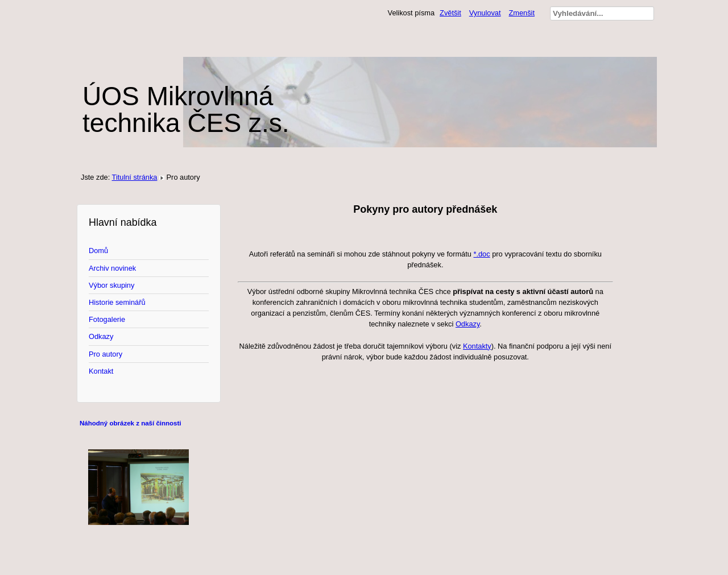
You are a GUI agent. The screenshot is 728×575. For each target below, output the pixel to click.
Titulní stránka (135, 177)
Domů (98, 251)
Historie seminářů (117, 302)
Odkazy (101, 336)
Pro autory (106, 354)
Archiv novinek (112, 268)
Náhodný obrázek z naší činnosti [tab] (131, 423)
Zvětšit (450, 13)
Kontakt (101, 371)
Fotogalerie (107, 319)
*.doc (481, 254)
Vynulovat (485, 13)
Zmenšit (522, 13)
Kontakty (477, 346)
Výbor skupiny (111, 285)
